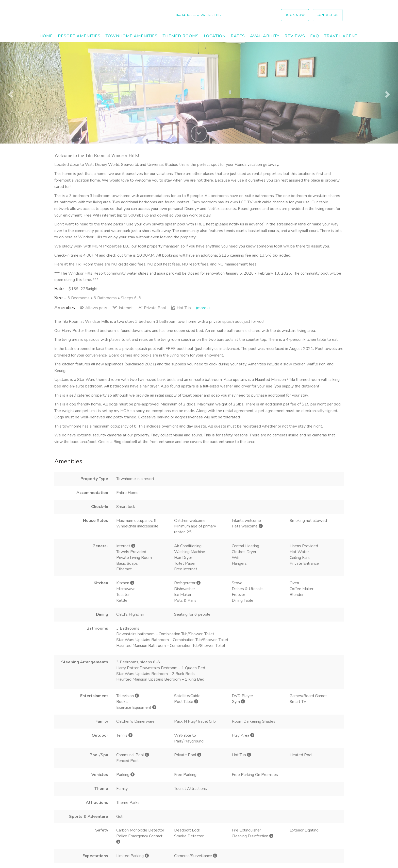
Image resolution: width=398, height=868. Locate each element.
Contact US (328, 15)
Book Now (295, 15)
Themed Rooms (181, 36)
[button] (10, 93)
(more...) (203, 308)
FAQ (315, 36)
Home (46, 36)
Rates (238, 36)
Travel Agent (341, 36)
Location (215, 36)
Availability (265, 36)
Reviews (295, 36)
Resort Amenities (79, 36)
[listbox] (199, 93)
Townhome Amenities (132, 36)
